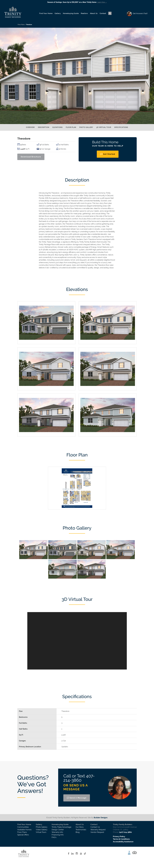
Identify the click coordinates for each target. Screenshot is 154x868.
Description (44, 127)
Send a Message (78, 798)
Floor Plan (71, 127)
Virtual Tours (41, 832)
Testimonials (81, 830)
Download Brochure (31, 157)
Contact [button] (103, 13)
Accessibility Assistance (123, 842)
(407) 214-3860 (125, 832)
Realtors (84, 13)
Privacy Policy (119, 836)
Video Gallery (42, 830)
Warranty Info (57, 832)
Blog (78, 832)
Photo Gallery (86, 127)
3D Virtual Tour (104, 127)
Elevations (58, 127)
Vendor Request (97, 832)
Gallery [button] (58, 13)
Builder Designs (101, 818)
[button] (110, 13)
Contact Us (95, 827)
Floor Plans (22, 832)
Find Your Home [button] (46, 13)
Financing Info (58, 835)
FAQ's (54, 837)
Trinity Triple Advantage (61, 827)
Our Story (80, 827)
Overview (30, 127)
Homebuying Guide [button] (71, 13)
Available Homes (24, 830)
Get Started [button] (109, 154)
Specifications (121, 127)
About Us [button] (94, 13)
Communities (23, 827)
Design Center (58, 830)
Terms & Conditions (121, 839)
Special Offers (23, 835)
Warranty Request (98, 830)
